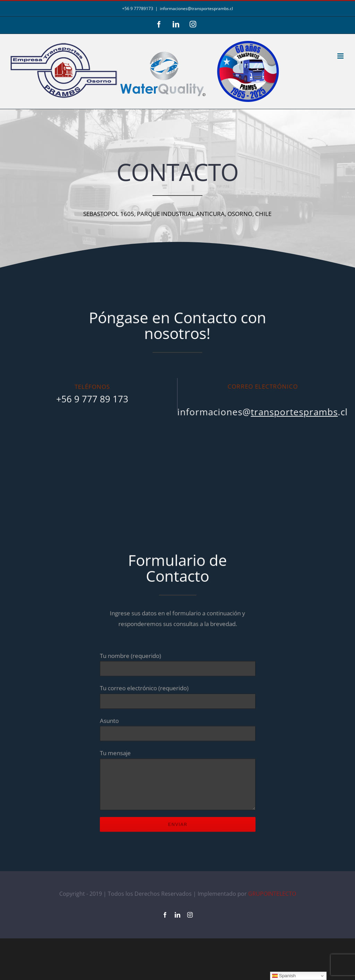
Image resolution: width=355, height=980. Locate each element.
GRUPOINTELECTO (272, 894)
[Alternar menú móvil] (341, 56)
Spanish (284, 976)
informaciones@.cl (259, 412)
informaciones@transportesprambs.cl (196, 8)
